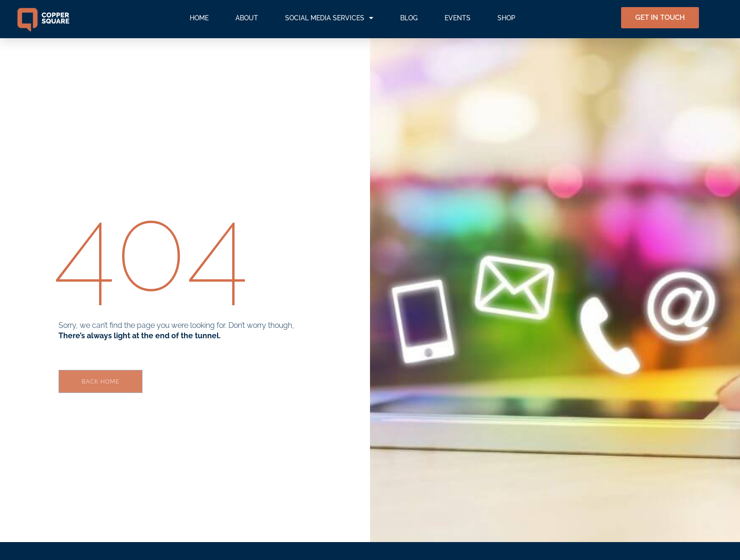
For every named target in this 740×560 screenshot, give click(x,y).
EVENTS (458, 18)
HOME (199, 18)
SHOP (506, 18)
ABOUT (247, 18)
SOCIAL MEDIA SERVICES (329, 18)
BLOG (409, 18)
